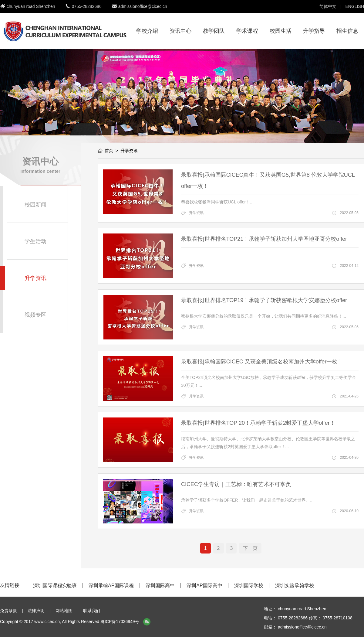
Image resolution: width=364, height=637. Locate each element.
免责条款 (8, 611)
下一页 (250, 548)
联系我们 (92, 611)
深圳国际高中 (160, 586)
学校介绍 (147, 31)
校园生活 (281, 31)
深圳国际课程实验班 (55, 586)
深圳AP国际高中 (204, 586)
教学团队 (214, 31)
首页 (109, 151)
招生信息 (347, 31)
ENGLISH (355, 6)
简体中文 (328, 6)
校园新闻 (35, 205)
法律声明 (36, 611)
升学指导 (314, 31)
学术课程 (247, 31)
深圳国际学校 (249, 586)
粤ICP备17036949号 (120, 622)
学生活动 (35, 241)
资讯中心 (180, 31)
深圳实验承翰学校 (295, 586)
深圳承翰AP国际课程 (111, 586)
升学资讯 (35, 278)
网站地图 (64, 611)
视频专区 (35, 315)
